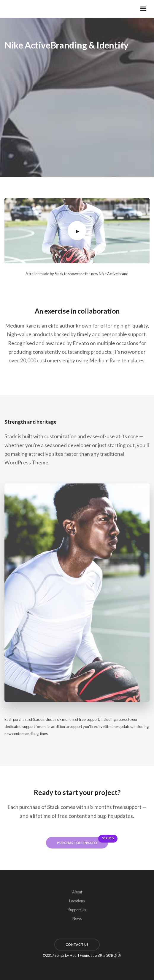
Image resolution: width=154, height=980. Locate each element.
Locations (77, 901)
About (77, 892)
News (77, 918)
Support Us (77, 910)
